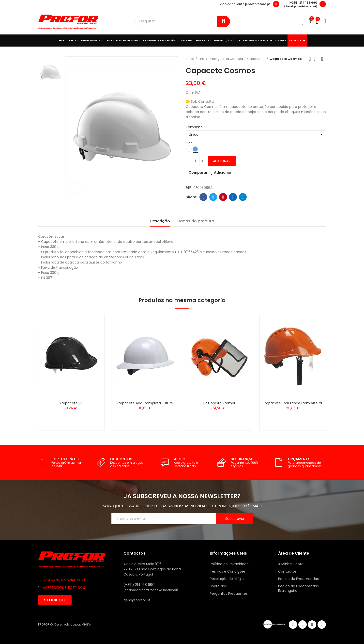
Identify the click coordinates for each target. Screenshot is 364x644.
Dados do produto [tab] (196, 221)
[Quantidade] (196, 161)
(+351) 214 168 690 (303, 3)
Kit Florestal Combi (219, 403)
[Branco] (189, 149)
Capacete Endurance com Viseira (293, 403)
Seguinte (322, 59)
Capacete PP (71, 403)
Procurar (224, 21)
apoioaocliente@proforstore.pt (245, 4)
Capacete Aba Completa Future (145, 403)
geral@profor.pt (137, 600)
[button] (55, 600)
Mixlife (86, 624)
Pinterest (223, 197)
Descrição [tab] (160, 221)
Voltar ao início (316, 59)
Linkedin (233, 197)
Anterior (310, 59)
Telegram (243, 197)
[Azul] (195, 149)
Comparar (198, 172)
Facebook (204, 197)
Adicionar (222, 161)
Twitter (213, 197)
